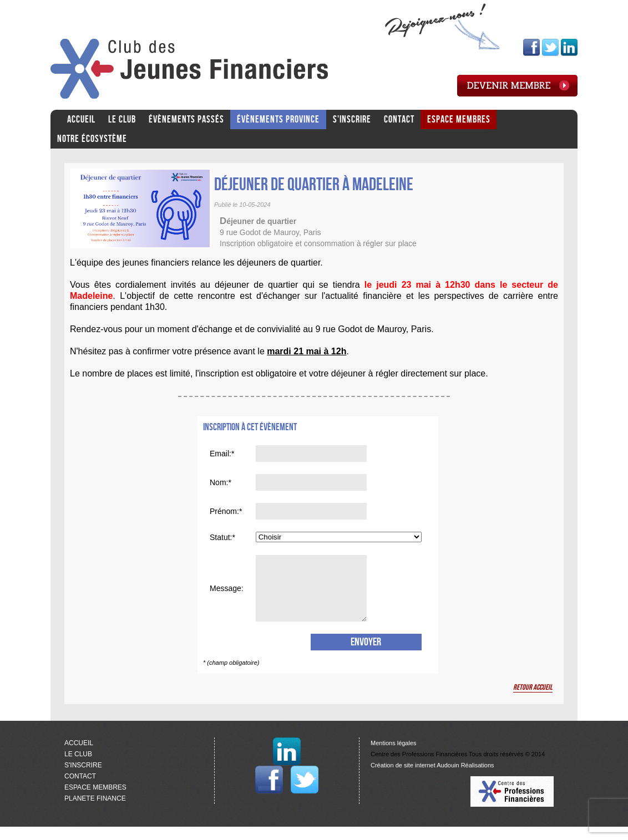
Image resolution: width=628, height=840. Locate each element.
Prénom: (224, 511)
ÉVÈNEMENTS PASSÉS (186, 119)
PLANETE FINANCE (95, 812)
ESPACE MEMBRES (459, 119)
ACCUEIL (81, 119)
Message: (227, 595)
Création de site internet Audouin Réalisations (432, 778)
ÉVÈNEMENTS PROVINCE (278, 119)
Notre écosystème (92, 139)
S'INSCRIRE (352, 119)
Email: (221, 454)
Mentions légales (394, 756)
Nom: (219, 482)
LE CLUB (122, 119)
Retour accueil (533, 701)
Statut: (221, 537)
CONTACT (399, 119)
